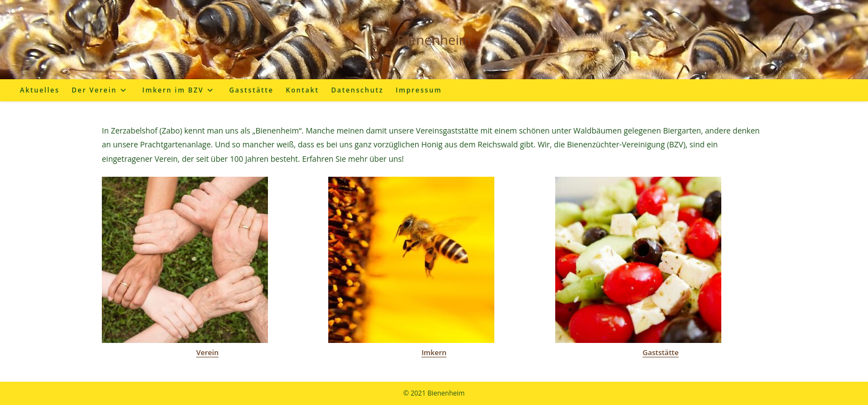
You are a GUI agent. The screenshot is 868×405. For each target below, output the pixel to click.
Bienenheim (434, 40)
